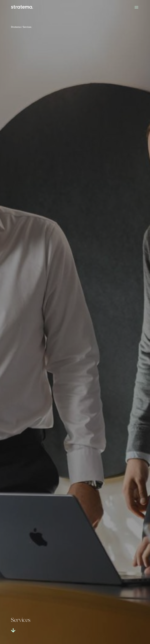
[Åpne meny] (136, 7)
